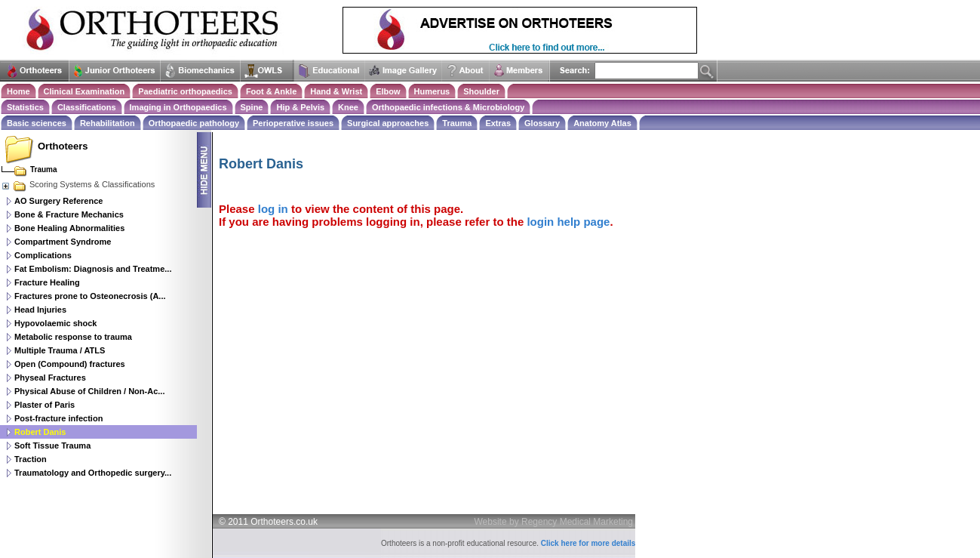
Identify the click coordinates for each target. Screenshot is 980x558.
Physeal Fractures (50, 378)
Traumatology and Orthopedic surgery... (93, 473)
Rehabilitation (108, 123)
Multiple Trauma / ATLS (60, 350)
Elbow (388, 91)
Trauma (457, 123)
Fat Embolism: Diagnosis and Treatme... (93, 269)
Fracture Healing (47, 282)
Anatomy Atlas (602, 123)
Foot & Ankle (271, 91)
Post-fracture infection (58, 418)
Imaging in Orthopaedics (178, 107)
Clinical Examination (84, 91)
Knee (348, 107)
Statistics (25, 107)
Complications (43, 255)
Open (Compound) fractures (70, 364)
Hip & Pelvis (300, 107)
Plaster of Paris (45, 405)
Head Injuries (40, 310)
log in (273, 209)
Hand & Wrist (336, 91)
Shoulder (481, 91)
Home (18, 91)
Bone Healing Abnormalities (69, 228)
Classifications (87, 107)
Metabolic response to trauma (73, 337)
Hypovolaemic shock (55, 323)
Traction (31, 459)
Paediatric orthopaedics (185, 91)
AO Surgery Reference (58, 201)
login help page (568, 222)
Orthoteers (63, 146)
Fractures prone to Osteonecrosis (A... (90, 296)
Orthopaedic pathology (194, 123)
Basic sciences (37, 123)
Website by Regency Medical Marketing (554, 522)
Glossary (542, 123)
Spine (252, 107)
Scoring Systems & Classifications (78, 184)
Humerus (432, 91)
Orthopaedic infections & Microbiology (448, 107)
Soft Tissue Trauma (52, 445)
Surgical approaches (388, 123)
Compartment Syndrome (63, 242)
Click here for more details (588, 543)
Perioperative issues (293, 123)
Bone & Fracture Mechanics (69, 214)
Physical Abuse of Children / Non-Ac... (89, 391)
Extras (498, 123)
